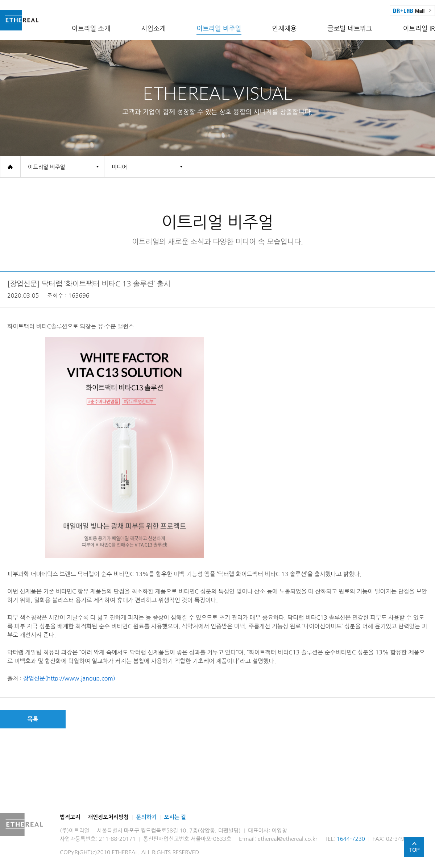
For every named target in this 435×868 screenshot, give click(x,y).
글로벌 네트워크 (350, 29)
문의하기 (146, 817)
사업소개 (153, 29)
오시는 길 (175, 817)
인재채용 (285, 29)
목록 (33, 719)
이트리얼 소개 (91, 29)
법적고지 (70, 817)
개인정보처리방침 (108, 817)
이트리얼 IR (419, 29)
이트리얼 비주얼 (219, 29)
